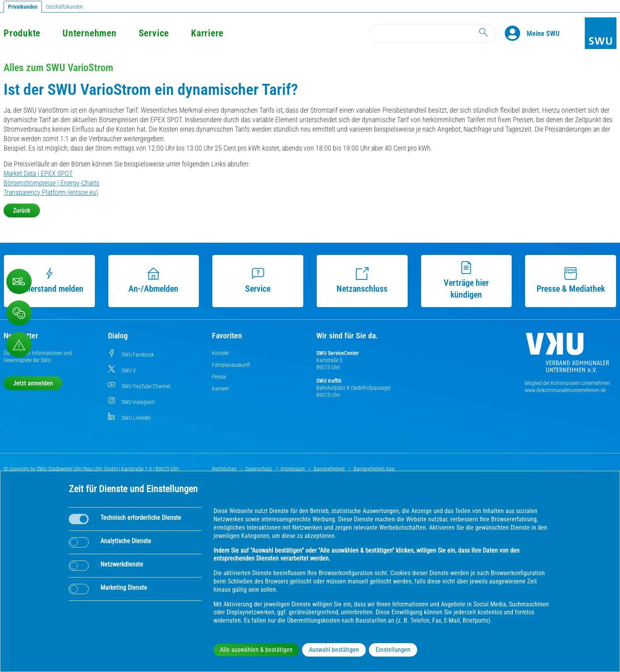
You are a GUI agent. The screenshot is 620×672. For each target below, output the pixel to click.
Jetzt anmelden (33, 383)
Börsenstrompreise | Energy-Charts (51, 183)
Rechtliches (225, 469)
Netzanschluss (362, 280)
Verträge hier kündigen (466, 280)
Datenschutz (259, 469)
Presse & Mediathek (571, 280)
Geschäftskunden (64, 7)
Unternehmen (89, 33)
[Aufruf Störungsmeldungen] (19, 345)
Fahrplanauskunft (231, 365)
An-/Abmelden (153, 280)
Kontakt (220, 353)
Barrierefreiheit (330, 469)
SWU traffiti (329, 381)
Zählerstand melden (49, 280)
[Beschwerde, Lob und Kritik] (19, 281)
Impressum (293, 469)
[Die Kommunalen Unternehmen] (567, 356)
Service (154, 33)
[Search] (433, 33)
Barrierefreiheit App (374, 469)
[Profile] (516, 33)
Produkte (22, 33)
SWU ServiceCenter (338, 353)
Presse (219, 377)
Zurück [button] (22, 210)
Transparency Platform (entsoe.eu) (51, 192)
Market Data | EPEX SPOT (38, 173)
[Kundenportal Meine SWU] (543, 33)
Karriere (207, 33)
